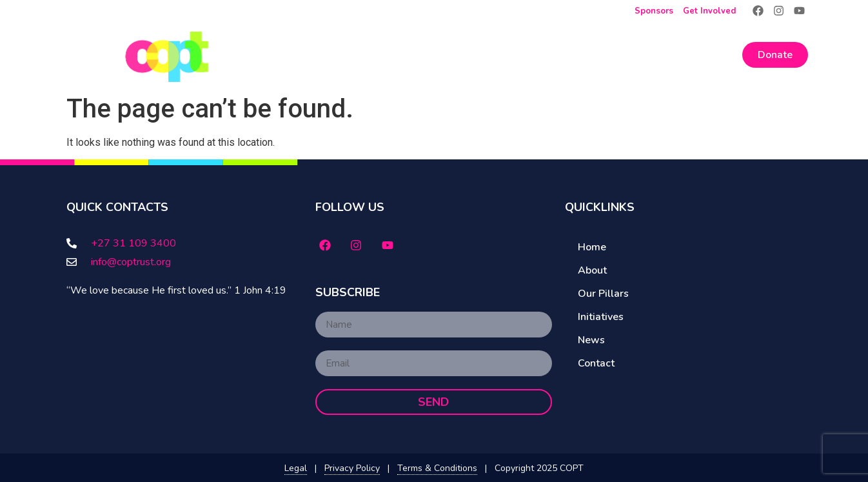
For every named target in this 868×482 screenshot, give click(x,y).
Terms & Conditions (437, 468)
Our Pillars (510, 55)
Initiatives (591, 55)
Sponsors (654, 11)
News (653, 55)
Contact (711, 55)
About (431, 55)
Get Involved (709, 11)
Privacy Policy (352, 468)
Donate (775, 55)
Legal (296, 468)
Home (370, 55)
